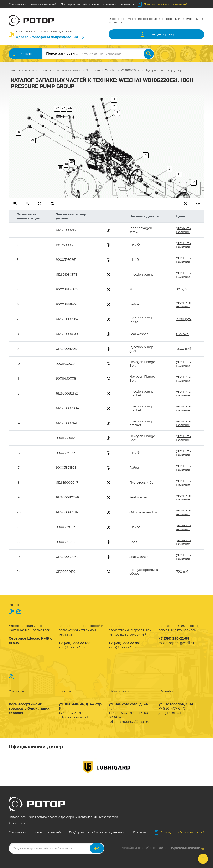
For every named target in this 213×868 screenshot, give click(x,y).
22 (57, 108)
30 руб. (182, 289)
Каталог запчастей (43, 4)
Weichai (111, 70)
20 (72, 161)
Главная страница (21, 70)
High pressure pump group (163, 70)
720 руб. (183, 572)
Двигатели (93, 70)
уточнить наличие (183, 230)
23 (63, 108)
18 (60, 167)
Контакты (127, 4)
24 (70, 108)
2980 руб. (184, 319)
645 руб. (183, 334)
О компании (17, 4)
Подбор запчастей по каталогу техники (89, 4)
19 (66, 164)
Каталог (27, 54)
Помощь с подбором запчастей (163, 4)
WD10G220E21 (131, 70)
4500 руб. (184, 349)
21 (33, 140)
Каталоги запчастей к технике (60, 70)
